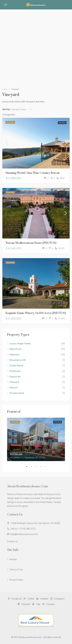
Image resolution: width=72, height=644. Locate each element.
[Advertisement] (36, 47)
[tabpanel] (36, 439)
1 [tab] (28, 467)
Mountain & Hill (18, 360)
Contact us (12, 541)
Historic (14, 387)
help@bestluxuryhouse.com (24, 534)
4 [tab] (42, 467)
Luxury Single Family (20, 343)
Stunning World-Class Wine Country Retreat (32, 173)
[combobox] (21, 109)
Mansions (15, 354)
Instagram (57, 599)
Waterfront (15, 349)
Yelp (36, 604)
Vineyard (14, 382)
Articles (13, 559)
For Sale (62, 123)
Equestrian (15, 376)
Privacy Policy (16, 580)
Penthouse (15, 371)
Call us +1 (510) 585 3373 (23, 529)
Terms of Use (16, 570)
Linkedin (42, 599)
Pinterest (24, 604)
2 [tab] (33, 467)
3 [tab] (38, 467)
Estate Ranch (16, 365)
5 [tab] (47, 467)
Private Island (17, 393)
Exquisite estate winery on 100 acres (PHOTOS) (36, 313)
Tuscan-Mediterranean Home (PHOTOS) (31, 243)
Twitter (29, 599)
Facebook (15, 599)
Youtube (48, 604)
